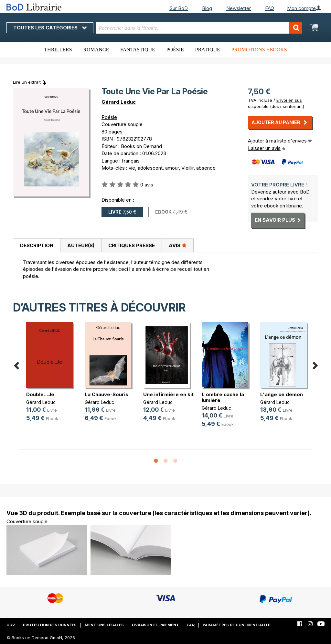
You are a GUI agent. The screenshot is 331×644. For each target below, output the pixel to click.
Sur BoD (179, 8)
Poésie (175, 50)
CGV (11, 625)
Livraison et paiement (155, 625)
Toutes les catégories (50, 28)
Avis (178, 245)
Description (37, 245)
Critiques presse (132, 245)
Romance (96, 50)
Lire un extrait (27, 82)
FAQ (270, 8)
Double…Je (40, 394)
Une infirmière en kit (168, 394)
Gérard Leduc (119, 102)
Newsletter (239, 8)
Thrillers (58, 50)
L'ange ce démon (282, 394)
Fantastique (138, 50)
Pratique (208, 50)
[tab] (37, 246)
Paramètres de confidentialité (236, 625)
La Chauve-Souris (107, 394)
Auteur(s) (81, 245)
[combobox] (199, 28)
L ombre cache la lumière (223, 397)
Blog (207, 8)
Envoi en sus (289, 100)
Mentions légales (104, 625)
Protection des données (50, 625)
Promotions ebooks (259, 50)
